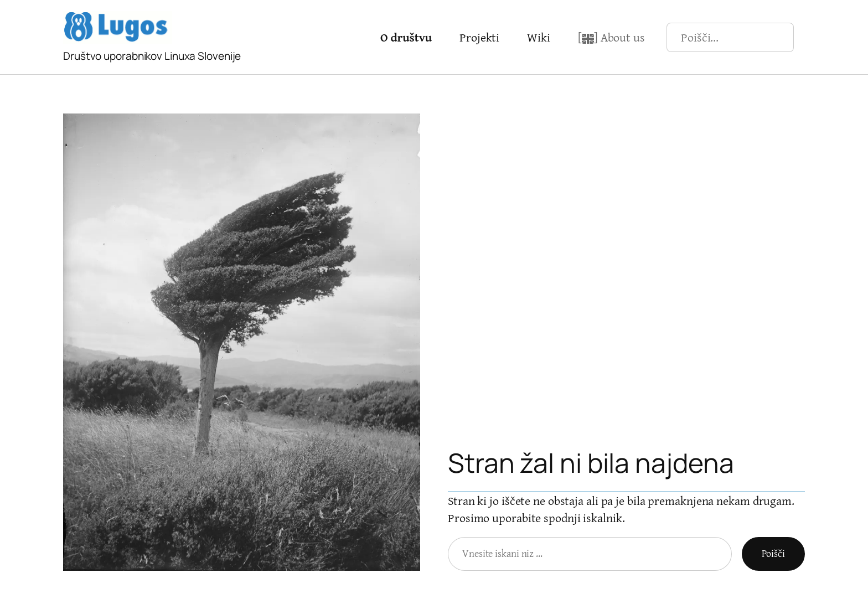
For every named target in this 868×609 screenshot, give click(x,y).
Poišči (773, 553)
